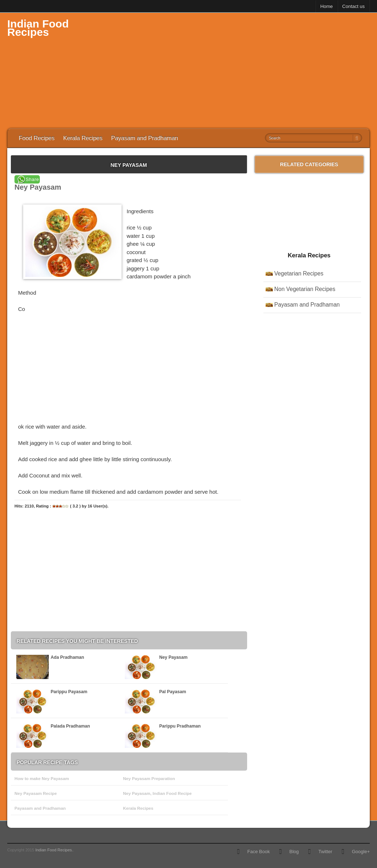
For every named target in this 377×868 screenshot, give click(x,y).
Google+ (361, 852)
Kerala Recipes (83, 138)
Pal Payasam (173, 692)
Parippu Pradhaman (180, 726)
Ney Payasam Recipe (36, 793)
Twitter (325, 852)
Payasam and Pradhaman (145, 138)
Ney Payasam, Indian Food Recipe (157, 793)
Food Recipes (37, 138)
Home (327, 6)
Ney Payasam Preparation (149, 778)
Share (32, 179)
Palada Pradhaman (70, 726)
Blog (294, 852)
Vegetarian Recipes (299, 273)
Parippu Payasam (69, 692)
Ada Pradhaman (67, 657)
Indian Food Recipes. (54, 850)
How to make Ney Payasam (42, 778)
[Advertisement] (238, 71)
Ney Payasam (173, 657)
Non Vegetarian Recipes (305, 289)
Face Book (258, 852)
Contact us (353, 6)
